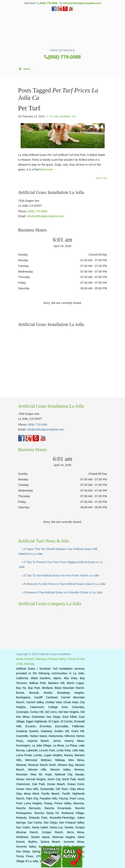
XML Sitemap (26, 664)
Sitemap (41, 659)
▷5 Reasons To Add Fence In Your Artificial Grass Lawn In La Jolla (64, 584)
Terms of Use (76, 659)
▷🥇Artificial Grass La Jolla (63, 31)
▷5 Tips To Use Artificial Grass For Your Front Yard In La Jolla (61, 575)
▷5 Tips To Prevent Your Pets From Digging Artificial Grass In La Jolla (61, 565)
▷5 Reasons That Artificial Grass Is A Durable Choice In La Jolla (62, 592)
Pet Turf (29, 108)
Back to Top (102, 178)
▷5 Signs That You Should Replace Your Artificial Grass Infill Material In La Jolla (58, 551)
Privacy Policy (57, 659)
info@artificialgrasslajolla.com (82, 3)
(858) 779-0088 (48, 3)
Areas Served (25, 659)
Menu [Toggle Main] (24, 69)
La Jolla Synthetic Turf (63, 116)
